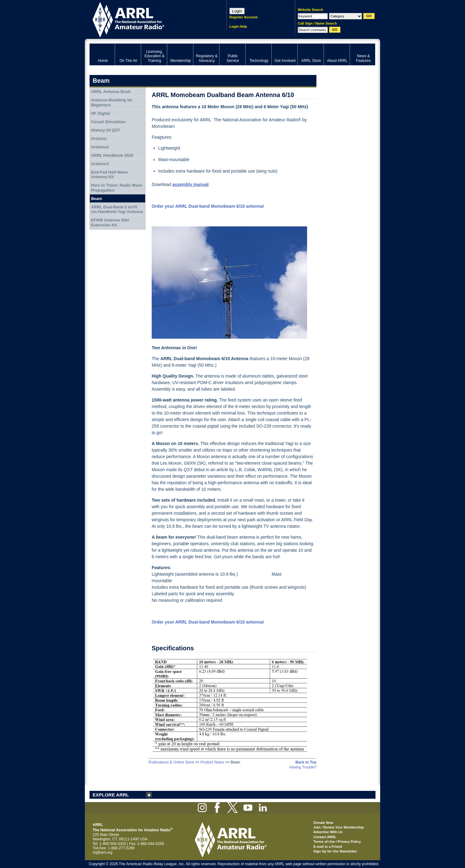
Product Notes (212, 762)
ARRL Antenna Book (111, 92)
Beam (97, 199)
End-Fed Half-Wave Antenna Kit (109, 175)
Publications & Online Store (171, 762)
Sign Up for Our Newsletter (335, 851)
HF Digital (101, 113)
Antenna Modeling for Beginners (112, 102)
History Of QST (106, 130)
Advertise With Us (328, 832)
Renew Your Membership (343, 827)
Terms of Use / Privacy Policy (337, 842)
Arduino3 (100, 164)
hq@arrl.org (103, 852)
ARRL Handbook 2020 (112, 155)
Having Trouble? (303, 767)
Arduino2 (100, 147)
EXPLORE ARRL (111, 795)
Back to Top (306, 762)
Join (317, 827)
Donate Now (323, 823)
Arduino (99, 139)
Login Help (238, 26)
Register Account (244, 17)
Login (237, 11)
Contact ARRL (325, 837)
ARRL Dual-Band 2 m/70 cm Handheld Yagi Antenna (117, 209)
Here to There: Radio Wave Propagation (117, 188)
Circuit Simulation (108, 122)
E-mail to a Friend (328, 847)
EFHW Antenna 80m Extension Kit (110, 223)
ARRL (150, 19)
